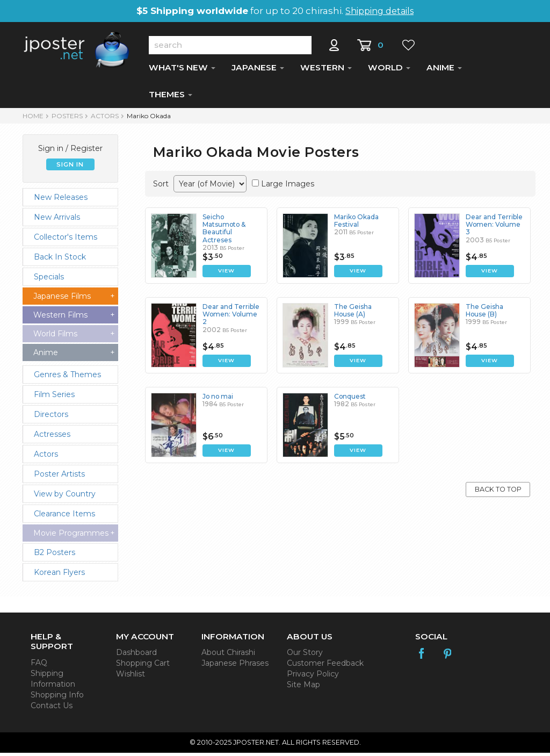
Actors (105, 119)
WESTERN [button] (326, 71)
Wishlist (131, 677)
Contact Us (52, 709)
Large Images (288, 187)
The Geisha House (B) (484, 314)
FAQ (39, 666)
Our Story (305, 656)
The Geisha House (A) (353, 314)
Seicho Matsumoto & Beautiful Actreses (225, 232)
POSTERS (67, 119)
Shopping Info (57, 698)
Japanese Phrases (235, 666)
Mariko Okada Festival (357, 224)
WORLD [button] (389, 71)
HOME (33, 119)
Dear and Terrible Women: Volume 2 (231, 318)
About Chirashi (228, 656)
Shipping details (379, 11)
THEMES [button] (171, 98)
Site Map (303, 688)
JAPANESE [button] (258, 71)
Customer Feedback (325, 666)
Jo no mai (218, 399)
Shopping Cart (143, 666)
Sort (161, 187)
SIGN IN (70, 168)
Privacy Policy (313, 677)
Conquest (350, 399)
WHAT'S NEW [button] (182, 71)
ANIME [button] (444, 71)
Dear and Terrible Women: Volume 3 (494, 228)
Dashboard (136, 656)
